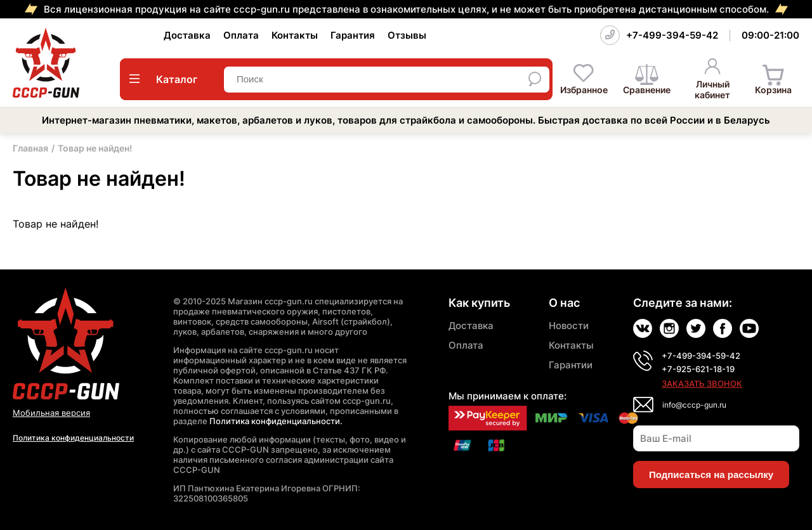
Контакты (295, 35)
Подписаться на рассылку (711, 475)
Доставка (187, 35)
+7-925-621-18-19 (698, 369)
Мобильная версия (51, 413)
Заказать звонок (702, 384)
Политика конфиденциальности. (276, 421)
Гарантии (571, 365)
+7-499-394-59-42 (672, 35)
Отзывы (407, 35)
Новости (569, 326)
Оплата (241, 35)
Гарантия (353, 35)
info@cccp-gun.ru (694, 405)
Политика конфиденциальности (73, 438)
